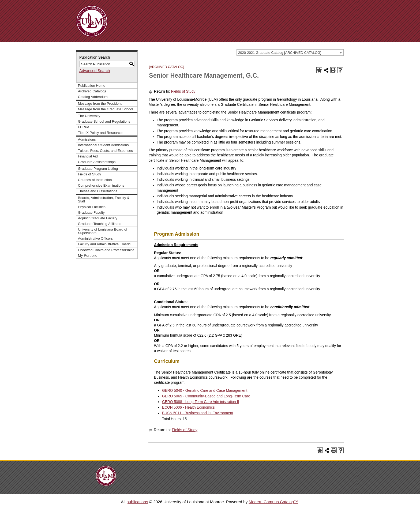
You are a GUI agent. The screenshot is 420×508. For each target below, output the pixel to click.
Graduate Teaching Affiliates (100, 224)
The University (89, 116)
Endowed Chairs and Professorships (106, 250)
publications (137, 502)
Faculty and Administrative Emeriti (104, 244)
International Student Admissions (103, 145)
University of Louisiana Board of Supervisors (103, 231)
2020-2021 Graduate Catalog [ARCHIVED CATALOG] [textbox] (280, 53)
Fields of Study (89, 174)
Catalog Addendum (93, 97)
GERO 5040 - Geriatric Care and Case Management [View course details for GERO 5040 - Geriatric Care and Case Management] (205, 391)
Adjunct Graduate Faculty (98, 218)
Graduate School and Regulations (104, 121)
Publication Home (92, 86)
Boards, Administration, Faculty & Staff (104, 200)
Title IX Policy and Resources (101, 133)
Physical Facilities (92, 207)
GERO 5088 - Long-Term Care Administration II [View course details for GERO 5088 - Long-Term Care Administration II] (200, 402)
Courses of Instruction (95, 180)
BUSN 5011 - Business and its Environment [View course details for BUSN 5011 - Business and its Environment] (198, 413)
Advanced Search (95, 71)
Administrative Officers (95, 238)
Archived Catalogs (92, 91)
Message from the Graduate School (105, 109)
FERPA (84, 127)
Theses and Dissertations (98, 191)
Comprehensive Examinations (101, 185)
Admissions (87, 139)
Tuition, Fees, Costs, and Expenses (105, 151)
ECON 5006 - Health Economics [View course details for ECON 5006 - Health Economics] (188, 407)
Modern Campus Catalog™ (273, 502)
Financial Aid (88, 156)
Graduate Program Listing (98, 169)
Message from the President (100, 104)
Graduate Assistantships (97, 162)
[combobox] (290, 52)
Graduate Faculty (91, 212)
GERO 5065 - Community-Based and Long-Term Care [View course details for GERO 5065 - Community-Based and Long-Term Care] (206, 396)
